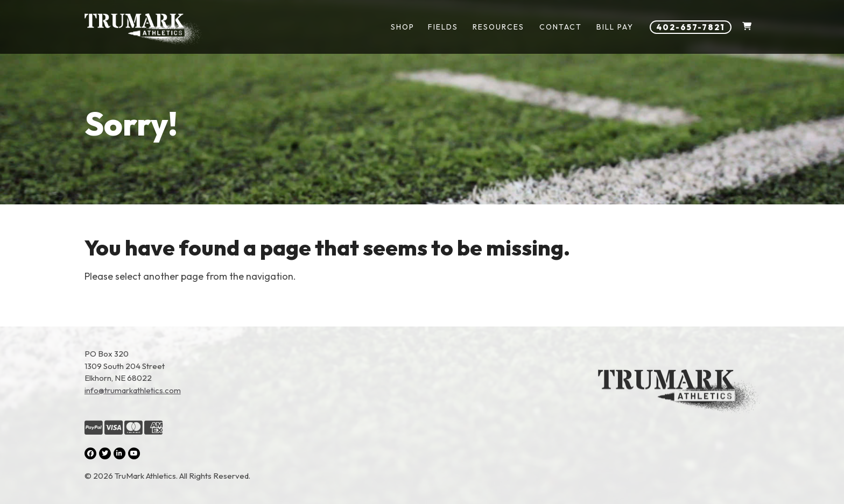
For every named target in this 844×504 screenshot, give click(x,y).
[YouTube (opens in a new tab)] (134, 453)
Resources (498, 27)
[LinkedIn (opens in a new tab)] (119, 453)
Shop (403, 27)
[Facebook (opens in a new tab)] (90, 453)
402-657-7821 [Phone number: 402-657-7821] (691, 27)
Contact (561, 27)
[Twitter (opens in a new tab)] (105, 453)
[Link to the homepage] (679, 415)
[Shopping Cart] (747, 27)
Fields (443, 27)
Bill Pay (615, 27)
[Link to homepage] (143, 30)
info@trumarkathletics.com (133, 390)
